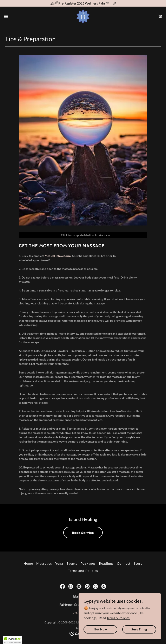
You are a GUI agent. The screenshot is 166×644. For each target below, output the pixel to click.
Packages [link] (88, 563)
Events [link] (72, 563)
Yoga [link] (59, 563)
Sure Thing (139, 629)
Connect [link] (124, 563)
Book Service (83, 532)
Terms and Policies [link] (83, 571)
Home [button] (28, 563)
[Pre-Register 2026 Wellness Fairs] (83, 3)
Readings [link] (106, 563)
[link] (83, 16)
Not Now (100, 629)
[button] (14, 16)
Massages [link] (44, 563)
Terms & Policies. (118, 618)
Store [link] (138, 563)
